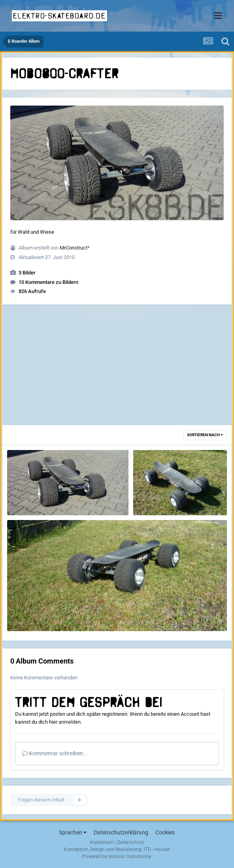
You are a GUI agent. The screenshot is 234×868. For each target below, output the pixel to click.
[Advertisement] (117, 366)
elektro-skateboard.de (59, 16)
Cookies (165, 832)
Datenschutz (131, 842)
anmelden (70, 722)
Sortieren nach (205, 435)
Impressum (102, 842)
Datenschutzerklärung (121, 832)
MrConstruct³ (75, 248)
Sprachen (73, 832)
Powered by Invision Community (117, 857)
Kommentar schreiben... (55, 753)
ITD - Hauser (157, 849)
